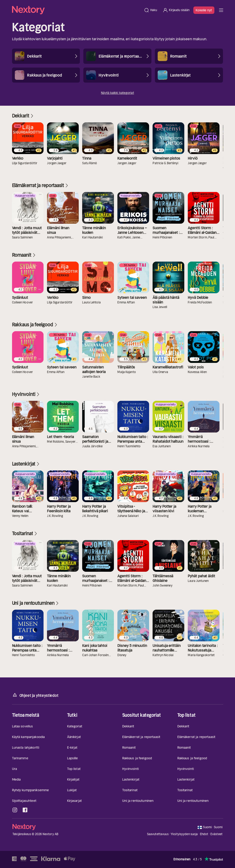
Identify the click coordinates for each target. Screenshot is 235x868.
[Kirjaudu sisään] (176, 10)
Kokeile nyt (204, 10)
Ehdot (204, 834)
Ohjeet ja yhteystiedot (35, 695)
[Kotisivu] (77, 10)
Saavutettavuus (158, 834)
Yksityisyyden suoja (184, 834)
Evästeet (216, 834)
